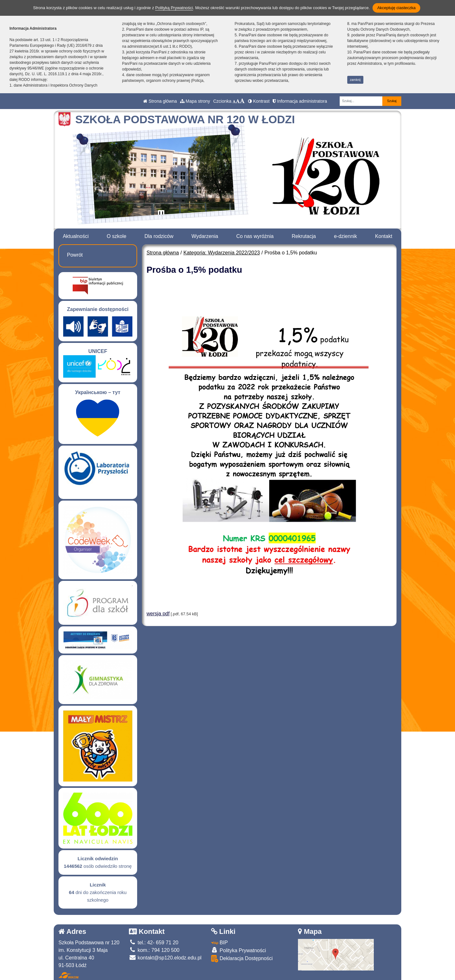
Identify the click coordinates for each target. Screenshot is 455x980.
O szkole (117, 236)
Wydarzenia (205, 236)
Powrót (75, 255)
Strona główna (160, 101)
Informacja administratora (300, 101)
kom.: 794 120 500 (154, 950)
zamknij (355, 80)
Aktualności (76, 236)
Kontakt (384, 236)
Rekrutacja (304, 236)
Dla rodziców (159, 236)
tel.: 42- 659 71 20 (154, 943)
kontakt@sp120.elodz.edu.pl (165, 958)
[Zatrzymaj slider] (161, 215)
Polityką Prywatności (174, 8)
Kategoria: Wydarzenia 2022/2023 (222, 253)
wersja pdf (158, 614)
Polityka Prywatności (239, 950)
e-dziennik (346, 236)
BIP (219, 943)
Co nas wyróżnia (255, 236)
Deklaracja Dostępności (242, 959)
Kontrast (259, 101)
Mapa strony (195, 101)
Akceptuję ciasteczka (396, 8)
